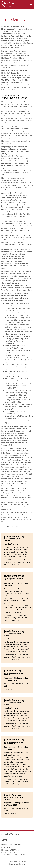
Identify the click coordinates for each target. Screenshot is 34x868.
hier (10, 143)
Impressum (23, 862)
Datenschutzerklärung (17, 864)
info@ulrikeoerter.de (14, 852)
